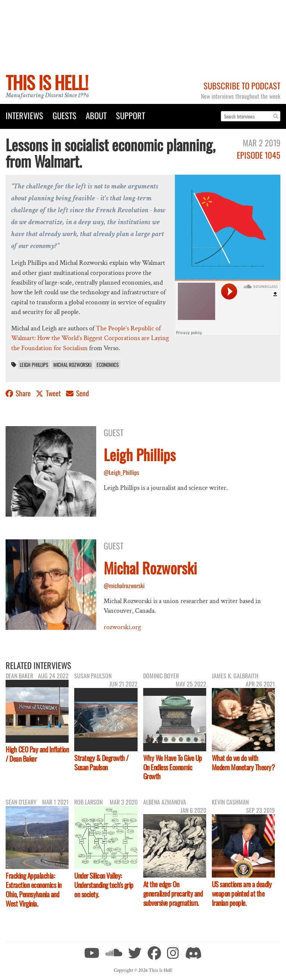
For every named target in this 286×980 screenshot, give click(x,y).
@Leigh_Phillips (121, 472)
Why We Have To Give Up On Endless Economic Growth (173, 767)
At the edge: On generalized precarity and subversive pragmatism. (173, 893)
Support (131, 115)
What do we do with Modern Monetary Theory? (243, 762)
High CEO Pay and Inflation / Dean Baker (37, 754)
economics (108, 365)
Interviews (24, 115)
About (96, 115)
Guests (65, 115)
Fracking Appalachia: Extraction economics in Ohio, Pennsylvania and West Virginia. (34, 889)
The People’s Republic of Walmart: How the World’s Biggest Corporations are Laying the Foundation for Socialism (90, 338)
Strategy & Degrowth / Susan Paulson (101, 762)
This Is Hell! (47, 82)
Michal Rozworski (72, 365)
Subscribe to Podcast (242, 85)
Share (19, 393)
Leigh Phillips (34, 365)
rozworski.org (122, 627)
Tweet (49, 393)
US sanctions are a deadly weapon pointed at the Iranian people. (242, 893)
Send (78, 393)
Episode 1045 (259, 155)
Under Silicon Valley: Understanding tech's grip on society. (104, 885)
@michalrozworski (124, 586)
